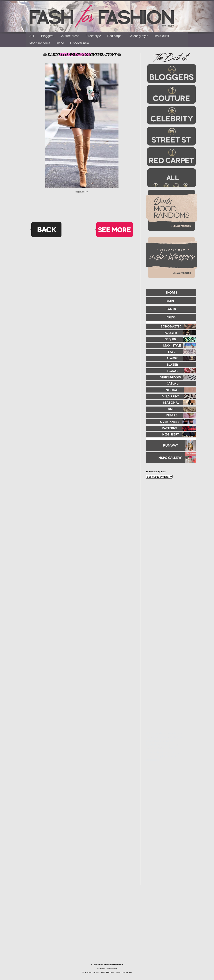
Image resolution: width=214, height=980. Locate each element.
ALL (32, 36)
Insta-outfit (162, 36)
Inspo (60, 43)
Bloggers (47, 36)
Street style (93, 36)
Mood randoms (40, 43)
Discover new (80, 43)
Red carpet (115, 36)
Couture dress (70, 36)
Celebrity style (138, 36)
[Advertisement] (158, 543)
